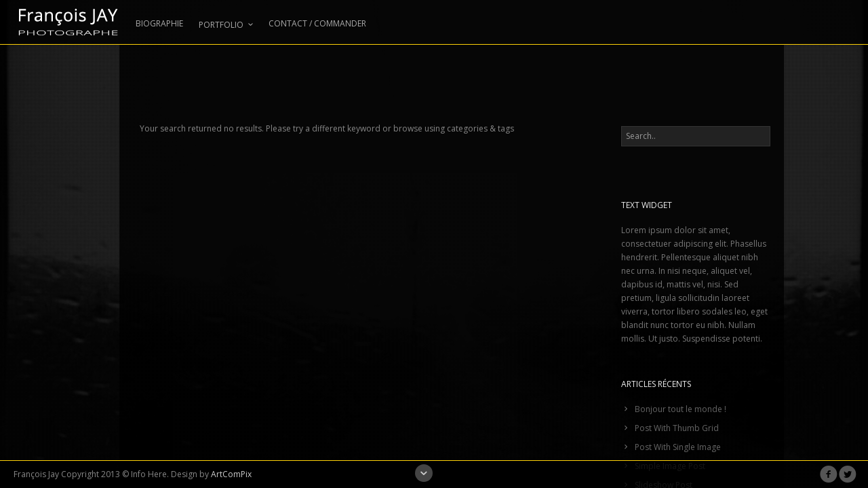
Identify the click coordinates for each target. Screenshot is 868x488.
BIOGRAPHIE (159, 24)
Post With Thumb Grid (677, 428)
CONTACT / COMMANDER (317, 24)
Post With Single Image (678, 447)
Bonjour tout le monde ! (680, 409)
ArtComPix (231, 474)
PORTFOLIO (226, 25)
